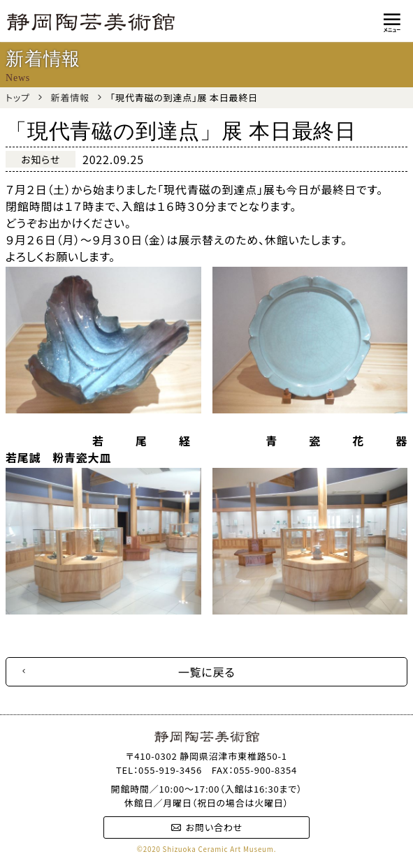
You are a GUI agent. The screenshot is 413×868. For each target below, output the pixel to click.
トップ (18, 97)
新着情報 (70, 97)
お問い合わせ (206, 827)
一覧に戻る (207, 672)
